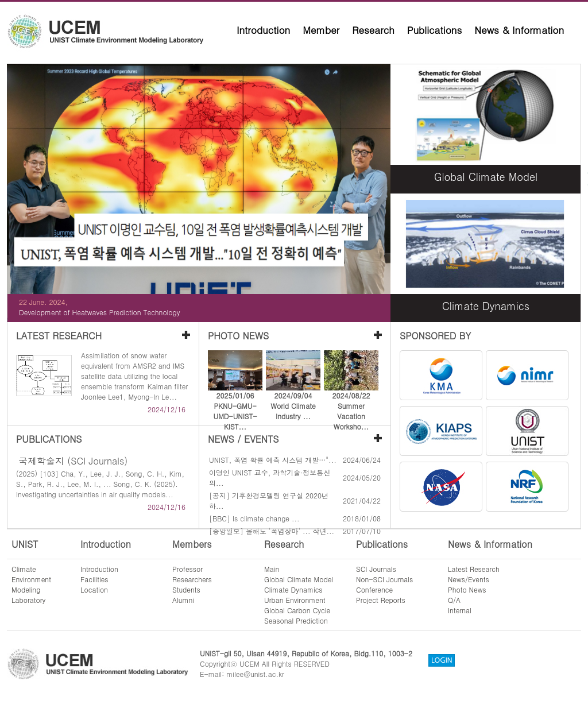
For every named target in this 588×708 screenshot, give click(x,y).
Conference (374, 589)
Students (186, 589)
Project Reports (381, 600)
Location (94, 589)
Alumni (183, 600)
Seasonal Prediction (296, 620)
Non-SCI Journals (384, 579)
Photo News (467, 589)
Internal (460, 610)
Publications (435, 30)
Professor (187, 569)
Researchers (192, 579)
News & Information (519, 30)
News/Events (469, 579)
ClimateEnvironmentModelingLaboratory (31, 584)
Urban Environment (295, 600)
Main (272, 569)
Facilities (94, 579)
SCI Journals (376, 569)
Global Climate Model (299, 579)
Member (321, 30)
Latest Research (474, 569)
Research (373, 30)
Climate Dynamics (293, 589)
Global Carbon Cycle (297, 610)
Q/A (454, 600)
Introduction (263, 30)
